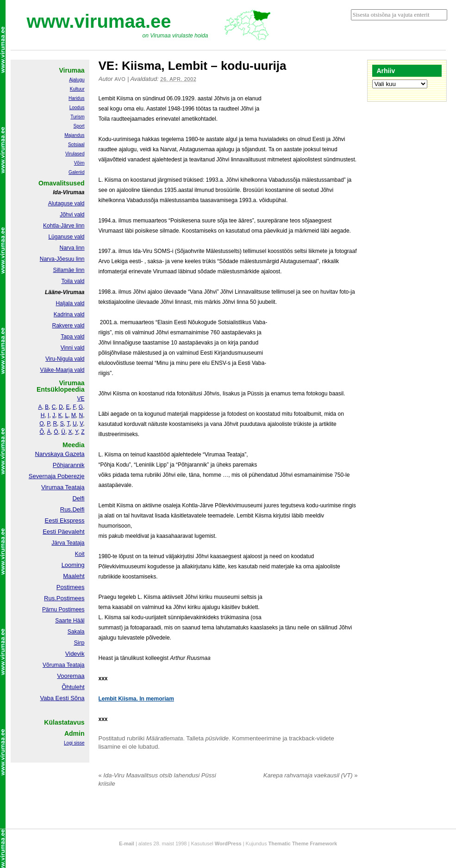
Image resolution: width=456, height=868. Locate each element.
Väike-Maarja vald (62, 370)
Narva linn (72, 248)
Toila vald (73, 281)
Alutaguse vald (66, 203)
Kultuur (77, 89)
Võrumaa (54, 665)
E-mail (127, 843)
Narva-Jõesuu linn (62, 259)
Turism (77, 117)
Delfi (78, 498)
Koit (80, 554)
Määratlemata (165, 738)
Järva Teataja (68, 543)
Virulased (75, 154)
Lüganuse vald (66, 237)
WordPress (228, 843)
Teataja (75, 665)
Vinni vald (73, 348)
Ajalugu (77, 80)
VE (81, 399)
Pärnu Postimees (63, 609)
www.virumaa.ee (99, 21)
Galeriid (76, 172)
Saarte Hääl (70, 621)
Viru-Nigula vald (65, 359)
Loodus (77, 108)
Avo (120, 79)
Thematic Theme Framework (303, 843)
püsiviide (217, 738)
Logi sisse (74, 743)
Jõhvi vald (72, 215)
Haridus (76, 98)
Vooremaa (71, 676)
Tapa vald (72, 337)
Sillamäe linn (69, 270)
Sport (79, 126)
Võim (79, 163)
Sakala (76, 632)
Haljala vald (70, 303)
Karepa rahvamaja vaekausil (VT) (311, 775)
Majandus (74, 135)
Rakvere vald (68, 326)
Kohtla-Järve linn (64, 226)
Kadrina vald (69, 314)
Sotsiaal (76, 145)
